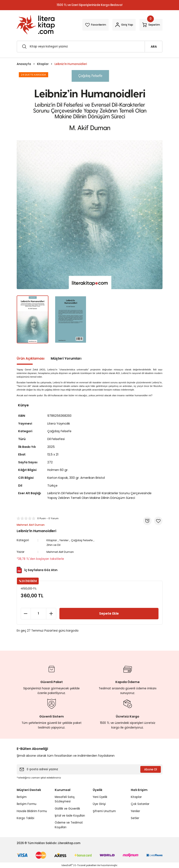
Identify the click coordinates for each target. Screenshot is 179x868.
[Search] (90, 47)
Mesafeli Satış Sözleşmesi (65, 799)
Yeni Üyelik (100, 797)
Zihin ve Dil (54, 545)
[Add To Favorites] (158, 521)
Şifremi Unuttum (104, 811)
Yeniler (65, 540)
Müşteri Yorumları (66, 358)
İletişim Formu (27, 804)
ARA (154, 47)
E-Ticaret (80, 865)
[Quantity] (38, 613)
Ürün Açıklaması (31, 358)
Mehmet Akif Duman (61, 552)
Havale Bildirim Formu (32, 811)
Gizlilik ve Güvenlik (67, 808)
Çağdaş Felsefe (83, 540)
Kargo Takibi (25, 818)
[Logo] (36, 25)
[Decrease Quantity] (26, 613)
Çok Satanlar (140, 804)
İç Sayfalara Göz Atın (37, 570)
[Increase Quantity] (51, 613)
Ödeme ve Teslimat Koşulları (69, 825)
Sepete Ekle (109, 613)
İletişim (22, 797)
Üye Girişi (99, 804)
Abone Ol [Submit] (151, 769)
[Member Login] (120, 25)
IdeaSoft (67, 865)
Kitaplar (52, 540)
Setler (135, 818)
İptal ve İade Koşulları (70, 815)
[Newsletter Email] (90, 769)
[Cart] (150, 25)
